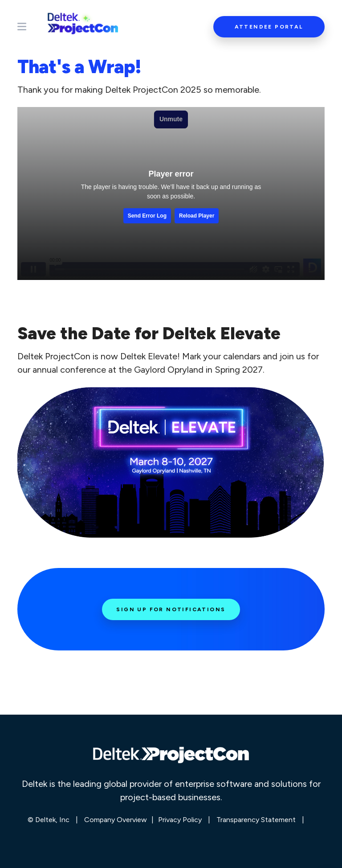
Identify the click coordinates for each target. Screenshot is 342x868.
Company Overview (116, 820)
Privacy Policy (180, 820)
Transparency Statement (256, 820)
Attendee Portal (269, 27)
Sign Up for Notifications (171, 609)
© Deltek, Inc (49, 820)
